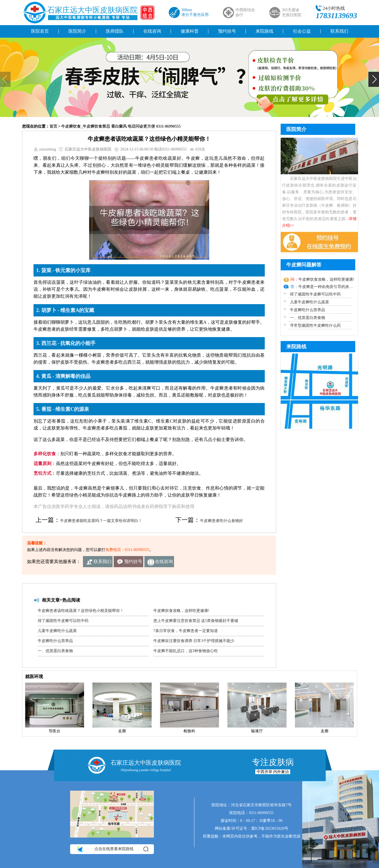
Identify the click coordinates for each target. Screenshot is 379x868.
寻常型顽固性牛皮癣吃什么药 (315, 325)
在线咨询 (152, 31)
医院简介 (77, 31)
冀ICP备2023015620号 (270, 828)
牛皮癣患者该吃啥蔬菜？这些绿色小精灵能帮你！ (81, 611)
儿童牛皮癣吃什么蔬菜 (57, 631)
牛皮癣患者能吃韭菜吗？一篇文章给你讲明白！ (101, 521)
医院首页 (40, 31)
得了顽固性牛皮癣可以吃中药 (63, 621)
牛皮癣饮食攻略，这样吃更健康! (181, 611)
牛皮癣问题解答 (304, 265)
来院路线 (264, 31)
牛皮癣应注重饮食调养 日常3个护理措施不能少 (194, 641)
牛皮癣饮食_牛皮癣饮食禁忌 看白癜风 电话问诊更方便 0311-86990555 (121, 126)
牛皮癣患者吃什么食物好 (221, 521)
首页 (53, 126)
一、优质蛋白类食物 (55, 651)
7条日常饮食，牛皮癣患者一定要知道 (186, 631)
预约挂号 (227, 31)
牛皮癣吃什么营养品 (55, 641)
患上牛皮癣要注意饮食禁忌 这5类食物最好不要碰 (196, 621)
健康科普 (190, 31)
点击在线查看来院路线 (112, 849)
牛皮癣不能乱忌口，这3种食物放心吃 (186, 651)
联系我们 (339, 31)
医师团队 (115, 31)
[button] (374, 79)
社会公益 (302, 31)
